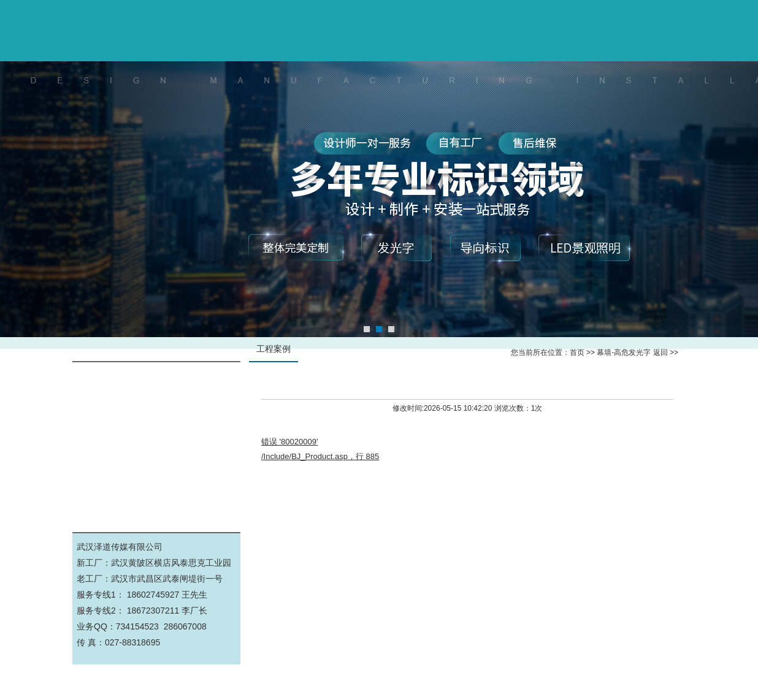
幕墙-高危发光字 (157, 379)
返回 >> (666, 352)
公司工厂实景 (156, 489)
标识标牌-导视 (157, 407)
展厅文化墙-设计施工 (157, 434)
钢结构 (156, 462)
